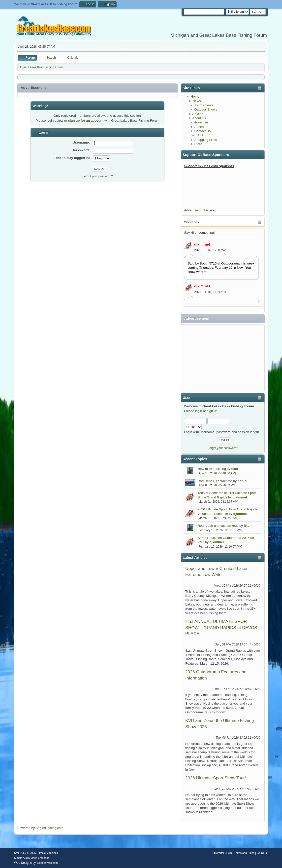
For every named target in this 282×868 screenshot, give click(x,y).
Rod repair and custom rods (218, 526)
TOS (200, 135)
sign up (212, 411)
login (199, 411)
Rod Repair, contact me (215, 481)
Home (195, 96)
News (197, 101)
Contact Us (202, 131)
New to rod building (212, 469)
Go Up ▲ (262, 853)
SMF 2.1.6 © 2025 (25, 853)
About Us (199, 118)
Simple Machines (48, 853)
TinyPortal (218, 853)
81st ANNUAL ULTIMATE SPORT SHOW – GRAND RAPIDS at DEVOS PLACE (221, 627)
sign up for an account (86, 121)
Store (198, 144)
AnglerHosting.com (49, 828)
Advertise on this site (199, 210)
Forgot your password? (223, 448)
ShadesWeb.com (48, 863)
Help (229, 853)
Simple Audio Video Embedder (32, 858)
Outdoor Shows (206, 109)
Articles (198, 114)
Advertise (201, 122)
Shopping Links (205, 140)
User (187, 398)
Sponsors (201, 127)
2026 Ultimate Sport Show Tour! (216, 778)
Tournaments (204, 105)
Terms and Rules (244, 853)
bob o (242, 481)
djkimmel (202, 244)
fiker (235, 469)
